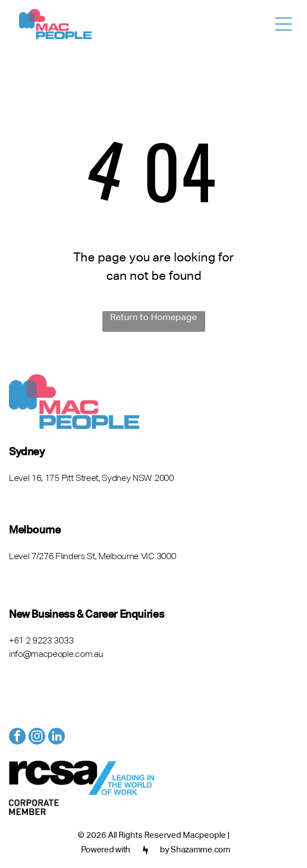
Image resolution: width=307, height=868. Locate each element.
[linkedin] (56, 738)
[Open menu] (284, 24)
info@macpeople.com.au (56, 655)
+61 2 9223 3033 (41, 641)
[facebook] (17, 738)
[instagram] (37, 738)
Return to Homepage (153, 318)
